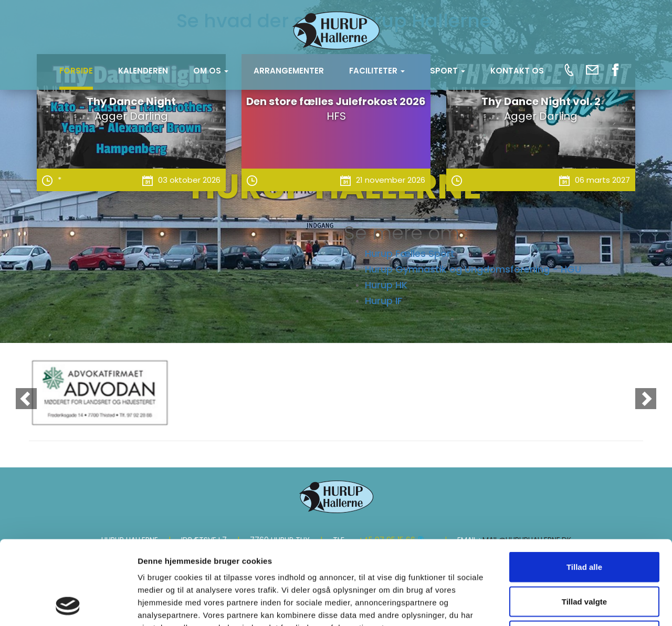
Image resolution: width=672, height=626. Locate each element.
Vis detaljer (546, 605)
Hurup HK (386, 285)
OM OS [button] (211, 71)
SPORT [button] (448, 71)
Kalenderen (143, 71)
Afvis (585, 557)
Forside (76, 71)
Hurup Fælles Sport (410, 253)
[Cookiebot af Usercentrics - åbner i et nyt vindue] (68, 606)
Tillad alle (584, 488)
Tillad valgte (584, 523)
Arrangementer (289, 71)
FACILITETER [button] (377, 71)
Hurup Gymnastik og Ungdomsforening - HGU (473, 269)
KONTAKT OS (517, 71)
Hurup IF (384, 301)
